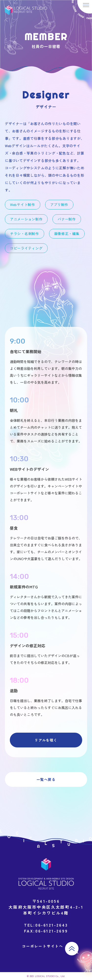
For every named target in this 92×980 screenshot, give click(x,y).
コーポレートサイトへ (43, 946)
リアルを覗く (46, 740)
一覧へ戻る (46, 779)
